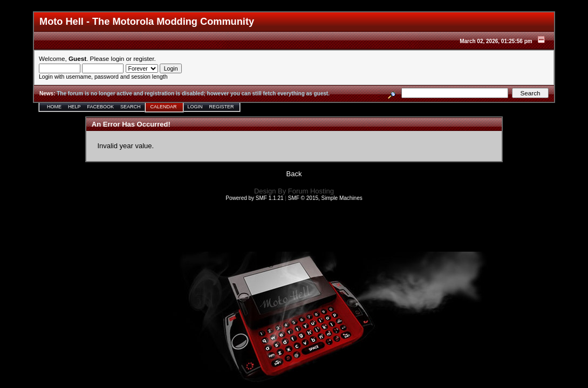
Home (54, 107)
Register (222, 107)
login (118, 58)
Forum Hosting (311, 191)
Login (195, 107)
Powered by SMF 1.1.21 (254, 198)
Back (294, 174)
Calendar (164, 107)
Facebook (101, 107)
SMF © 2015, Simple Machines (325, 198)
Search (131, 107)
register (143, 58)
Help (74, 107)
